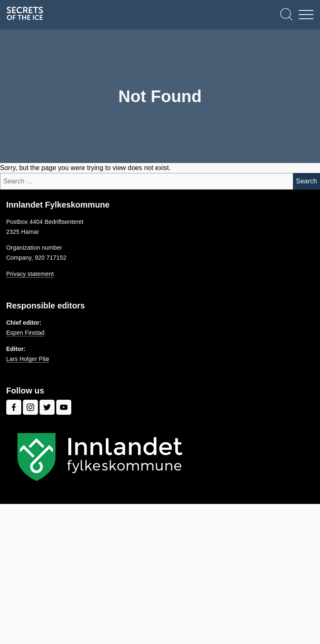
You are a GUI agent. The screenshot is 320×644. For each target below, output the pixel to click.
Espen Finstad (25, 333)
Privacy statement (30, 274)
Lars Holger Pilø (28, 359)
